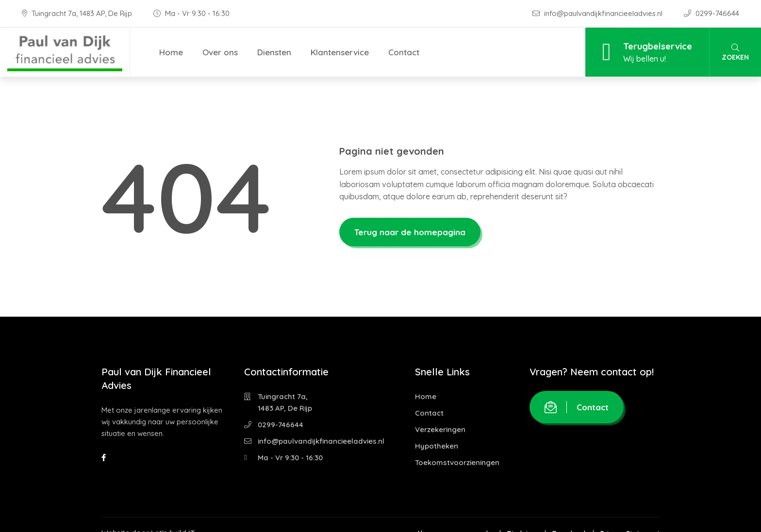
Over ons (220, 52)
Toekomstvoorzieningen (457, 462)
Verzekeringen (440, 429)
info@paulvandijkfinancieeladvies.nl (598, 13)
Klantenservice (340, 52)
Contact (404, 52)
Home (171, 52)
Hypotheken (437, 446)
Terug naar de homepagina (410, 232)
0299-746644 (711, 13)
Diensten (274, 52)
